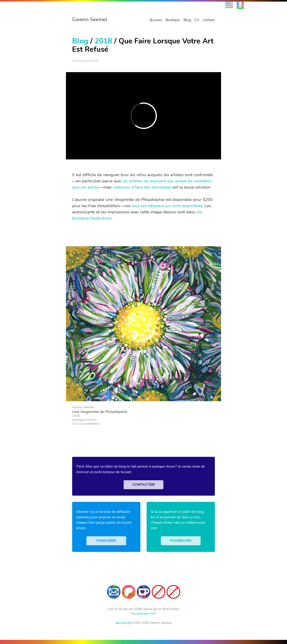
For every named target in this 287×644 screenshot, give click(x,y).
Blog (187, 20)
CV (197, 20)
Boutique (173, 20)
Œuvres (156, 20)
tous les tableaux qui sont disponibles (167, 206)
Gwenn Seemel (90, 20)
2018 (103, 41)
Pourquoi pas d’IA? (143, 614)
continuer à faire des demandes (142, 187)
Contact (209, 20)
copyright (124, 623)
